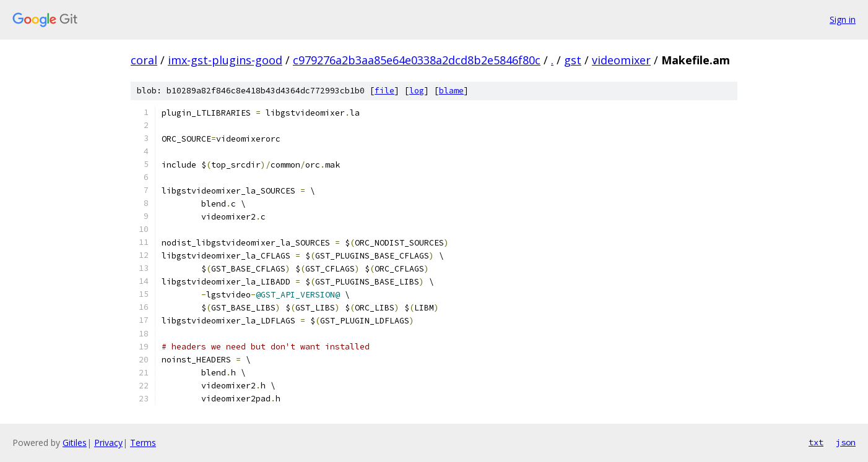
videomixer (621, 60)
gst (573, 60)
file (384, 91)
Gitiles (75, 443)
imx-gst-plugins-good (225, 60)
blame (451, 91)
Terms (143, 443)
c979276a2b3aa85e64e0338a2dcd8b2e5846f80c (417, 60)
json (846, 442)
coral (144, 60)
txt (816, 442)
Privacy (108, 443)
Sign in (843, 19)
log (417, 91)
